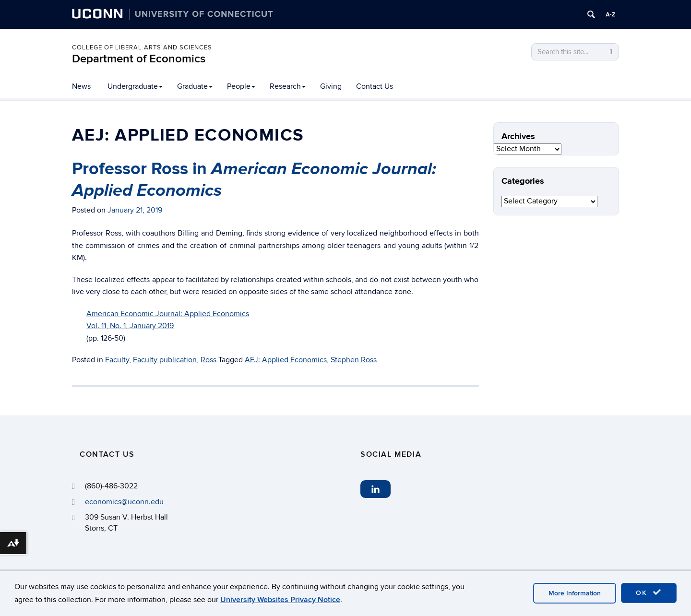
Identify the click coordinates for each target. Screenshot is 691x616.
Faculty (117, 360)
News (81, 86)
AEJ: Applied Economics (286, 360)
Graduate (195, 86)
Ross (208, 360)
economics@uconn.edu (124, 502)
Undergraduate (135, 86)
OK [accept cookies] (649, 592)
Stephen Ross (354, 360)
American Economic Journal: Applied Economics (168, 314)
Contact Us (375, 86)
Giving (331, 86)
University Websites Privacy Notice (280, 600)
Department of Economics (139, 59)
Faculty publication (165, 360)
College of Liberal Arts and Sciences (142, 47)
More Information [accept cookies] (575, 593)
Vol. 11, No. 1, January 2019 (130, 326)
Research (288, 86)
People (241, 86)
